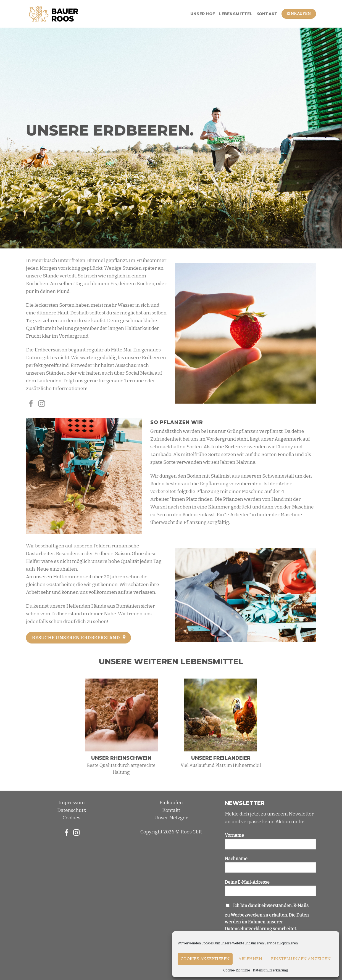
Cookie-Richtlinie (237, 970)
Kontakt (267, 14)
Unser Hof (203, 14)
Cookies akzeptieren (205, 959)
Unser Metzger (171, 818)
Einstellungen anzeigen (301, 959)
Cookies (72, 818)
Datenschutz (72, 810)
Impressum (72, 803)
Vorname (270, 843)
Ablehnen (250, 959)
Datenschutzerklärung (270, 970)
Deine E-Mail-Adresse (270, 890)
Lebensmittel (236, 14)
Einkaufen (171, 803)
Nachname (270, 867)
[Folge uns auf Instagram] (42, 404)
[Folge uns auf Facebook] (31, 404)
